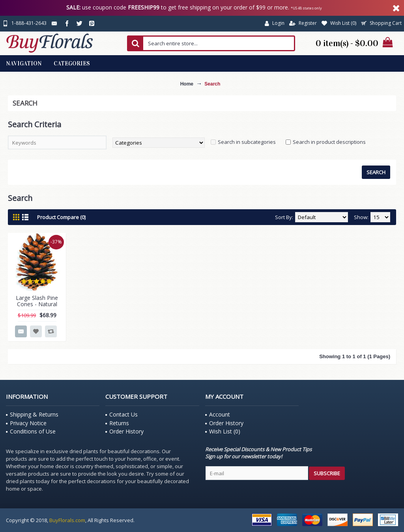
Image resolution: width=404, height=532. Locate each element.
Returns (117, 423)
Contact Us (122, 414)
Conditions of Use (31, 431)
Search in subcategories (247, 142)
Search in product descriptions (329, 142)
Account (218, 414)
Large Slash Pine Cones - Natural (37, 301)
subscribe (327, 473)
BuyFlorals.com (67, 520)
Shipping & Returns (32, 414)
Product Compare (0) (61, 217)
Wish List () (223, 431)
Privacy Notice (26, 423)
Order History (124, 431)
